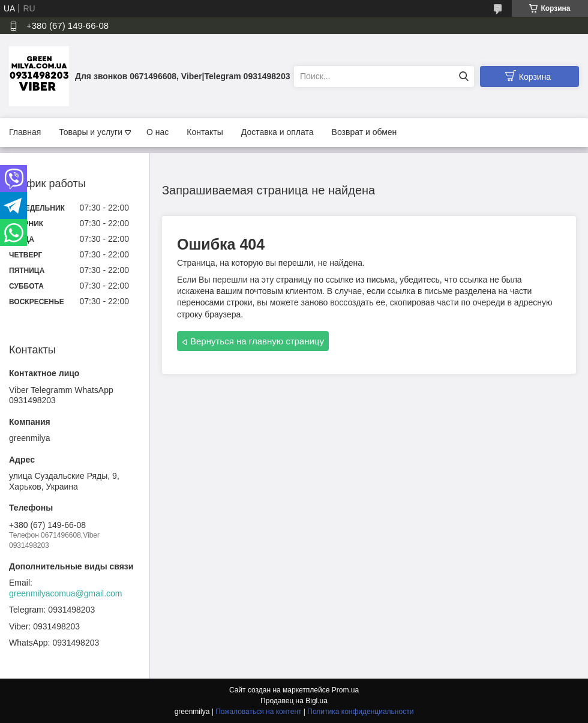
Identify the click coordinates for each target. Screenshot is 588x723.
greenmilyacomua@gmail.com (66, 593)
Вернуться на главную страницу (257, 341)
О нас (157, 132)
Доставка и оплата (277, 132)
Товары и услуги (91, 132)
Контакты (205, 132)
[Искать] (463, 76)
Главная (25, 132)
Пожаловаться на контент (258, 712)
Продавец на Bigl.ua (294, 701)
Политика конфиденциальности (360, 712)
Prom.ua (345, 690)
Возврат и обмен (364, 132)
